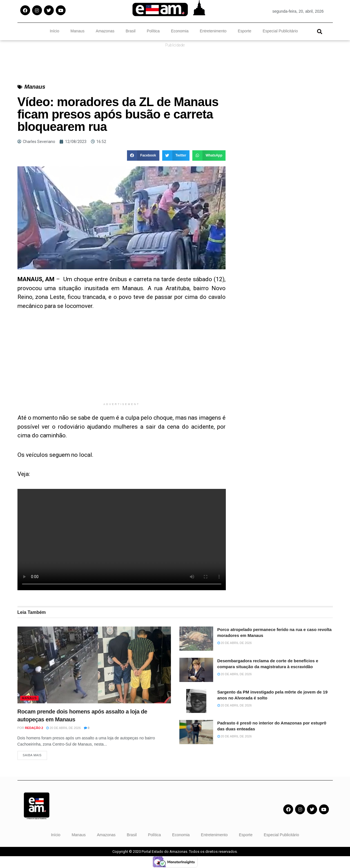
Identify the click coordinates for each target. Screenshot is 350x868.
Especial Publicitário (280, 31)
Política (153, 31)
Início (54, 31)
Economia (180, 31)
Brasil (131, 31)
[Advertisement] (122, 360)
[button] (320, 31)
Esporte (244, 31)
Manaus (77, 31)
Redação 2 (34, 728)
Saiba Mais (32, 756)
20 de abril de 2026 (63, 728)
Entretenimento (213, 31)
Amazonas (105, 31)
